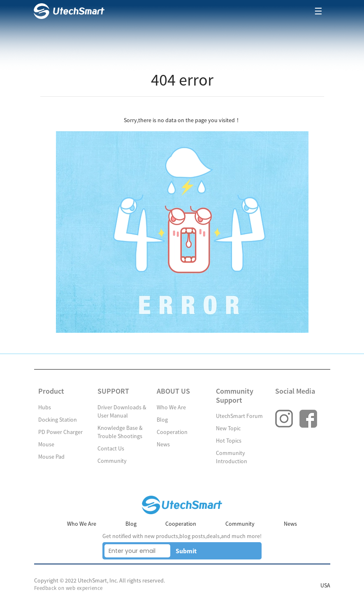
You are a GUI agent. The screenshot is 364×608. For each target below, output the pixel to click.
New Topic (228, 428)
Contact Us (111, 448)
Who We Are (171, 407)
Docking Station (58, 420)
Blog (162, 420)
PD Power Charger (60, 432)
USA (325, 585)
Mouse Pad (51, 457)
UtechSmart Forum (239, 416)
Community (112, 461)
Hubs (45, 407)
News (163, 444)
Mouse (46, 444)
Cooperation (172, 432)
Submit (186, 551)
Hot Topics (229, 441)
